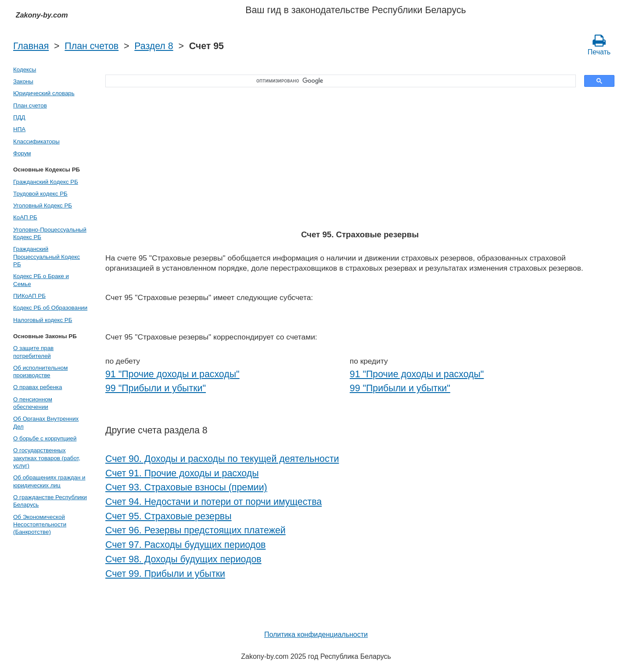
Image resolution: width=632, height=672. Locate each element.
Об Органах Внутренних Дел (46, 422)
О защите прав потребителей (33, 352)
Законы (23, 81)
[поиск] (338, 81)
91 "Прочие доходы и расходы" (172, 374)
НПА (19, 129)
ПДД (19, 117)
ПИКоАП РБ (29, 296)
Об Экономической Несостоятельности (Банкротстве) (40, 525)
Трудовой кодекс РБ (40, 194)
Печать (599, 45)
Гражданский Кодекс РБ (46, 182)
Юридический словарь (44, 93)
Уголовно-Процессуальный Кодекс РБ (50, 233)
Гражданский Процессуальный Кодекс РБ (47, 257)
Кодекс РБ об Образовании (50, 308)
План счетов (92, 46)
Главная (31, 46)
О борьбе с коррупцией (45, 438)
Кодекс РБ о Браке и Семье (41, 280)
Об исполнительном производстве (40, 372)
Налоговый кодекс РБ (43, 320)
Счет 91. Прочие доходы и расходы (182, 473)
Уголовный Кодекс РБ (43, 206)
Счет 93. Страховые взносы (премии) (186, 487)
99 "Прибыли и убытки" (156, 388)
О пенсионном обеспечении (33, 403)
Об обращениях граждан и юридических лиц (49, 481)
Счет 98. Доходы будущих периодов (183, 559)
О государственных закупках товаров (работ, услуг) (47, 458)
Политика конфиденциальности (316, 634)
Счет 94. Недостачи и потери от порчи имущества (214, 502)
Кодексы (25, 70)
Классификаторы (36, 141)
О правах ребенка (38, 387)
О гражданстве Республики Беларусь (50, 501)
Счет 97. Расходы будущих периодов (185, 545)
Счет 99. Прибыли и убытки (165, 574)
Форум (22, 153)
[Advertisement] (360, 159)
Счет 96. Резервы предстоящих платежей (196, 530)
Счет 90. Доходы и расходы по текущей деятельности (222, 459)
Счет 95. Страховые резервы (169, 516)
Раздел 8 (154, 46)
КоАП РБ (25, 217)
